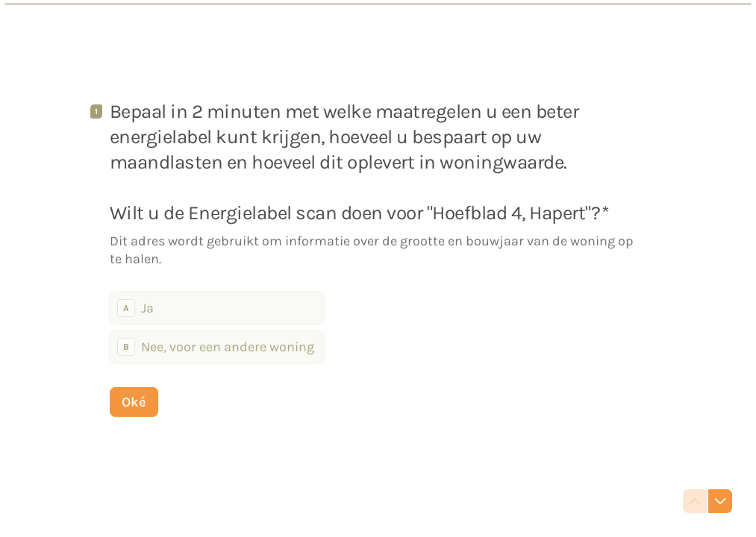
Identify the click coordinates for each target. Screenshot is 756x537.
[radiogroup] (217, 327)
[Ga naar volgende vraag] (720, 501)
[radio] (217, 307)
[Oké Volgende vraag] (134, 401)
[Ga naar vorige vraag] (695, 501)
